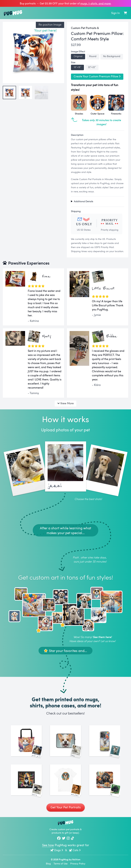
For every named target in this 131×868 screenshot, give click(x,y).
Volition (76, 859)
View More (65, 403)
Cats (75, 850)
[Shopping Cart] (125, 13)
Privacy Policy (78, 863)
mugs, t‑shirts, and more (96, 3)
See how (48, 845)
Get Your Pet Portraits (66, 807)
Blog (48, 863)
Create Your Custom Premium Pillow (97, 76)
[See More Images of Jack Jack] (26, 741)
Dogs (57, 850)
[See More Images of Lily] (105, 780)
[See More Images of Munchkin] (65, 780)
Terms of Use (61, 863)
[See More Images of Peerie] (26, 780)
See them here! (102, 637)
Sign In (115, 13)
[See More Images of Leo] (105, 741)
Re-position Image (50, 24)
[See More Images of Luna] (65, 741)
